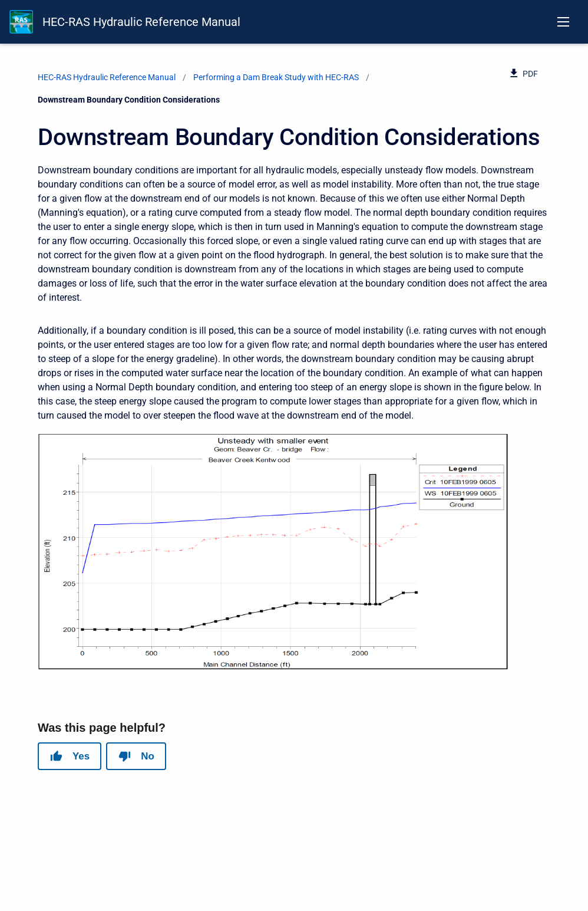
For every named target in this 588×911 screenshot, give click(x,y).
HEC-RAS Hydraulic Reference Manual (141, 22)
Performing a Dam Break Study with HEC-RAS (276, 77)
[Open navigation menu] (563, 22)
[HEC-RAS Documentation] (21, 22)
